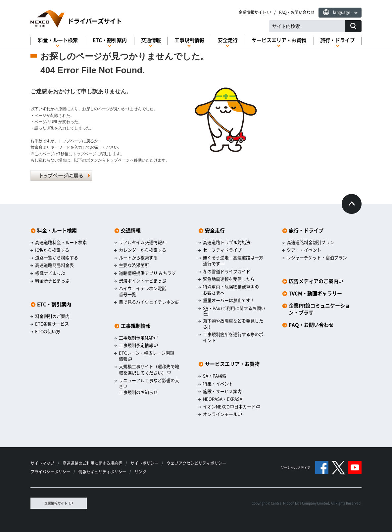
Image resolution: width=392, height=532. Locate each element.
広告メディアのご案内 (316, 281)
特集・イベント (218, 384)
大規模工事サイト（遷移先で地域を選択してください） (149, 369)
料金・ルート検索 (58, 40)
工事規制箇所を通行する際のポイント (233, 337)
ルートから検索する (138, 258)
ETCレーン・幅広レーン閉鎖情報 (147, 356)
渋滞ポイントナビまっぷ (143, 281)
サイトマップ (42, 463)
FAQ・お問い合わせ (297, 12)
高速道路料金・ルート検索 (61, 242)
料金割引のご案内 (52, 316)
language (342, 12)
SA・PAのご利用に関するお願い (234, 311)
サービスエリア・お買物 (279, 40)
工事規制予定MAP (139, 338)
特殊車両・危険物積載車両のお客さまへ (231, 290)
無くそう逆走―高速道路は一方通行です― (233, 261)
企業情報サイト (255, 12)
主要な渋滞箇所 (134, 265)
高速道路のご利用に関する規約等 (92, 463)
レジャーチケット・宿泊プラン (317, 258)
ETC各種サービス (52, 324)
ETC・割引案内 (110, 40)
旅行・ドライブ (338, 40)
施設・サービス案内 (222, 391)
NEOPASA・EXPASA (223, 399)
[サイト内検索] (353, 26)
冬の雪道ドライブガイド (227, 271)
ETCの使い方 (48, 331)
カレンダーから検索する (143, 250)
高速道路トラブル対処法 (227, 242)
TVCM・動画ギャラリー (315, 293)
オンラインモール (222, 414)
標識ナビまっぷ (50, 273)
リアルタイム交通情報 (143, 242)
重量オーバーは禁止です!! (228, 300)
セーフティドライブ (222, 250)
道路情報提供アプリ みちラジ (147, 273)
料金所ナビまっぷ (52, 281)
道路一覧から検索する (57, 258)
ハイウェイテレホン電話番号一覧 (143, 291)
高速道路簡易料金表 (54, 265)
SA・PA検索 (215, 376)
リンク (140, 472)
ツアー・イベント (304, 250)
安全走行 (228, 40)
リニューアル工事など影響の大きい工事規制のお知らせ (149, 386)
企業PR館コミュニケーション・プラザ (319, 309)
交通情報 (151, 40)
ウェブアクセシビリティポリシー (196, 463)
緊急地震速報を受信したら (229, 279)
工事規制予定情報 (138, 345)
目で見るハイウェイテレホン (149, 302)
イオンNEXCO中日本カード (232, 407)
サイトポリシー (144, 463)
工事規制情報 (189, 40)
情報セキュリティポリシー (102, 472)
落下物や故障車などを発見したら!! (233, 324)
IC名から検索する (52, 250)
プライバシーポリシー (50, 472)
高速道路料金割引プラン (310, 242)
